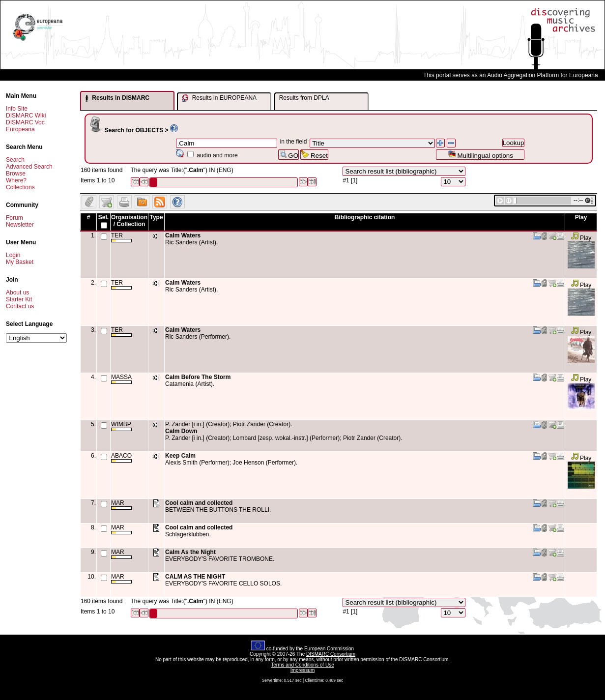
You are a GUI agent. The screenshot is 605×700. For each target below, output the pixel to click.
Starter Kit (19, 299)
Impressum (302, 670)
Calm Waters (183, 235)
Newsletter (20, 225)
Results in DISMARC (117, 98)
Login (13, 255)
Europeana (20, 129)
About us (17, 292)
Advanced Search (29, 167)
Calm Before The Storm (198, 377)
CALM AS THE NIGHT (195, 577)
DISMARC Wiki (26, 116)
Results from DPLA (304, 98)
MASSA (121, 379)
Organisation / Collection (129, 221)
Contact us (20, 306)
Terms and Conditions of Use (302, 665)
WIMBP (121, 426)
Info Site (17, 109)
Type (156, 217)
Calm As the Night (190, 552)
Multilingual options (480, 155)
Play (581, 238)
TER (121, 237)
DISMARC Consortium (331, 654)
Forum (14, 218)
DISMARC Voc (25, 122)
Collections (20, 187)
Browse (16, 174)
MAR (121, 505)
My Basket (20, 262)
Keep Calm (180, 456)
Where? (16, 180)
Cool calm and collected (199, 503)
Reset (314, 155)
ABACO (121, 457)
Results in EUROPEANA (219, 98)
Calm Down (181, 431)
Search (15, 160)
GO (288, 155)
